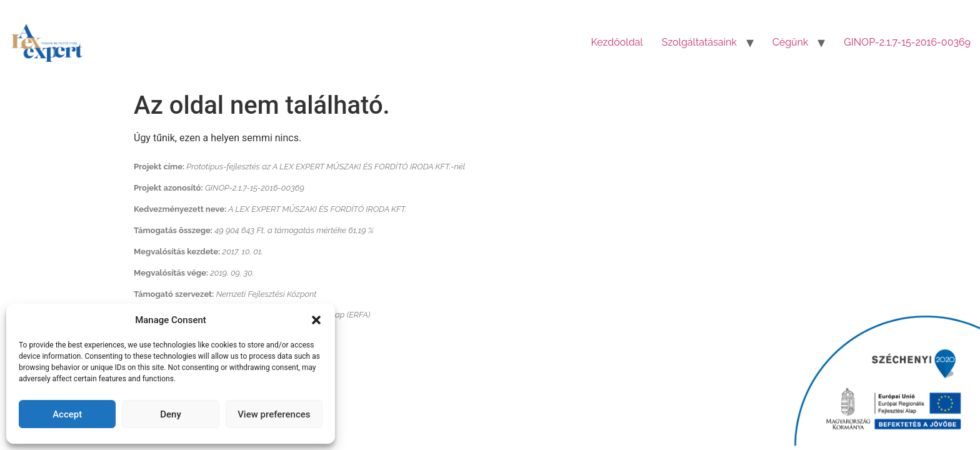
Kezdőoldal (617, 42)
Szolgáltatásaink (699, 42)
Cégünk (791, 42)
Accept (67, 414)
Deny (171, 414)
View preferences (274, 414)
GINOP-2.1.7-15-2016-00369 (907, 42)
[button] (316, 320)
